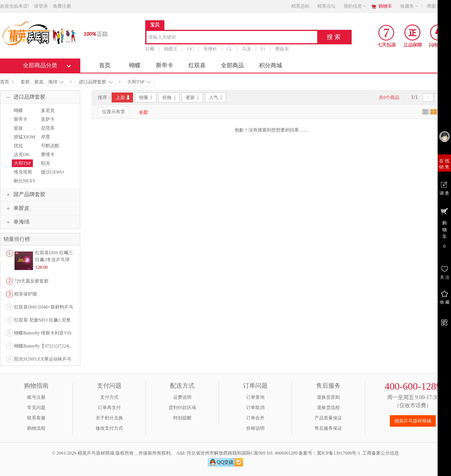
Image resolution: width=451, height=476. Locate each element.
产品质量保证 (328, 418)
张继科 (210, 49)
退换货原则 (328, 397)
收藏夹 (409, 6)
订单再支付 (109, 408)
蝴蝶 (135, 65)
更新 (193, 97)
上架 (123, 97)
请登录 (41, 6)
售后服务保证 (328, 428)
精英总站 (300, 6)
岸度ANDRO (47, 140)
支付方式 (109, 397)
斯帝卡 (165, 65)
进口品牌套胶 (96, 82)
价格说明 (255, 428)
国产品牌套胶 (25, 195)
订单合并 (255, 418)
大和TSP (139, 82)
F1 (263, 49)
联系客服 (36, 418)
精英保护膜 (26, 294)
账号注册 (36, 397)
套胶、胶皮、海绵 (42, 82)
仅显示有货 (114, 112)
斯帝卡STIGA (20, 123)
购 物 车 (444, 228)
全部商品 (232, 65)
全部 (143, 112)
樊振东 (282, 49)
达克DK (22, 154)
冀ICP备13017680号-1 (338, 453)
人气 (217, 97)
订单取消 (255, 408)
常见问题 (36, 408)
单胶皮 (17, 208)
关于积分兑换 (109, 418)
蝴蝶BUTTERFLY (25, 114)
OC (191, 49)
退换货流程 (328, 408)
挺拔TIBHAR (20, 132)
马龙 (247, 49)
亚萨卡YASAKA (48, 123)
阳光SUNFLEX (49, 167)
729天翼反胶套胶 (31, 281)
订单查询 (255, 397)
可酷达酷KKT (49, 149)
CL (230, 49)
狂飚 (150, 49)
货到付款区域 (182, 408)
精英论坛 (326, 6)
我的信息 (355, 6)
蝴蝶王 (171, 49)
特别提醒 (182, 418)
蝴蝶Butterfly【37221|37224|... (43, 346)
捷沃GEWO (52, 172)
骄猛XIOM (24, 137)
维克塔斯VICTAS (22, 175)
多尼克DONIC (47, 114)
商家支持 (438, 6)
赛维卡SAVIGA (47, 158)
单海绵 (17, 222)
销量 (147, 97)
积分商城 (271, 65)
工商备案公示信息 (381, 453)
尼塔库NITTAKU (49, 132)
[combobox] (232, 38)
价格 (170, 97)
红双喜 (197, 65)
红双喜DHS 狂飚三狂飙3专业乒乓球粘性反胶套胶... (54, 260)
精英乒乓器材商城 (413, 421)
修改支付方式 (109, 428)
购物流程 (36, 428)
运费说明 (182, 397)
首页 (105, 65)
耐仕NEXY (25, 181)
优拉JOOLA (19, 149)
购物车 (385, 6)
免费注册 (62, 6)
